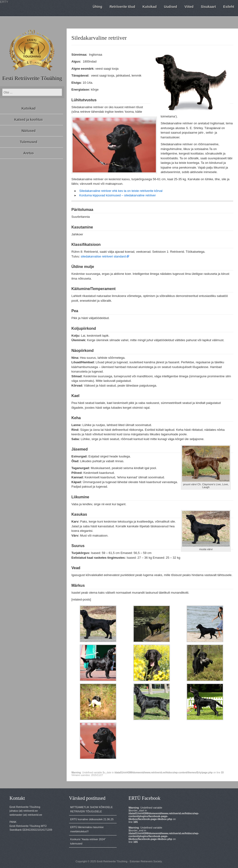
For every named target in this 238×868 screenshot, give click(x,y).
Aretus (29, 153)
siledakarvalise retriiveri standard (103, 256)
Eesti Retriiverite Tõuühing (32, 78)
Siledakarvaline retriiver (99, 38)
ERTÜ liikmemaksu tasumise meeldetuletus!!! (87, 829)
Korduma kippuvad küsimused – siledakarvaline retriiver (118, 195)
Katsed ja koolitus (29, 120)
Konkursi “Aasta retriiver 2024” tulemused (88, 841)
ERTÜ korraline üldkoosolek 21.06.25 (92, 819)
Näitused (28, 131)
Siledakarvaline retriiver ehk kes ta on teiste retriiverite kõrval (121, 191)
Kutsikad (28, 108)
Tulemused (29, 142)
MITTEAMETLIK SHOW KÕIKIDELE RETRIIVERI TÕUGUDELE (91, 809)
